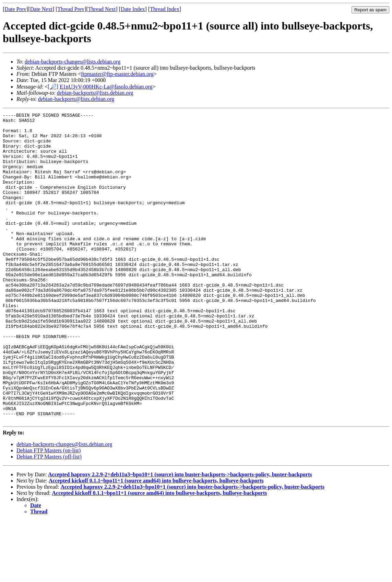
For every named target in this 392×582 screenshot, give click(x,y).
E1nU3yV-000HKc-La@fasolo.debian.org (106, 87)
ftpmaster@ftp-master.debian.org (117, 74)
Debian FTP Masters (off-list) (49, 518)
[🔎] (53, 87)
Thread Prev (71, 9)
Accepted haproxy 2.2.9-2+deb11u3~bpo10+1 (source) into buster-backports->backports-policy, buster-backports (180, 536)
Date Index (133, 9)
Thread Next (102, 9)
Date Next (41, 9)
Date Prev (15, 9)
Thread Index (165, 9)
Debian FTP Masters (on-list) (49, 512)
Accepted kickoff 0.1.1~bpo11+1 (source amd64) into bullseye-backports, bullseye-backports (156, 542)
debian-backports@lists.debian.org (95, 93)
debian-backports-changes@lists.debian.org (73, 62)
